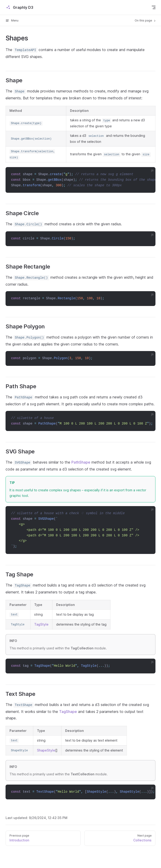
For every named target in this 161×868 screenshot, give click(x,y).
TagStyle (41, 624)
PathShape (81, 462)
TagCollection (82, 648)
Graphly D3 (19, 7)
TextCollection (83, 774)
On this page (146, 21)
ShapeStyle (46, 750)
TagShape (68, 712)
